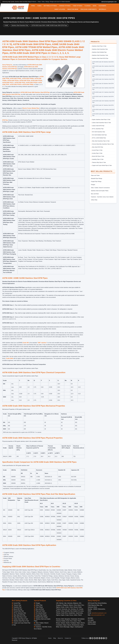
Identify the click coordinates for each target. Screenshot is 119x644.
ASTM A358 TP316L (37, 81)
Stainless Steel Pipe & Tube (99, 46)
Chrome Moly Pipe (19, 611)
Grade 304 (26, 343)
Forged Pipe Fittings (96, 181)
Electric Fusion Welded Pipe (31, 108)
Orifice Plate (94, 200)
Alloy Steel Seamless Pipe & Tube (101, 141)
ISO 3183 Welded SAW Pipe (99, 135)
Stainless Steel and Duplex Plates (100, 191)
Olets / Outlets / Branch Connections (100, 188)
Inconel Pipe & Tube (97, 150)
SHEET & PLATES (60, 9)
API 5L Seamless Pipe (98, 129)
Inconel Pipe (17, 603)
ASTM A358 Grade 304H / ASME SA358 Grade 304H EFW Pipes (49, 25)
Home (50, 638)
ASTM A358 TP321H (32, 83)
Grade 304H (10, 358)
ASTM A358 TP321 (20, 83)
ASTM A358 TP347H (16, 84)
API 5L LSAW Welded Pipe (99, 138)
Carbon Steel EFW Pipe (98, 126)
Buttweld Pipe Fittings (97, 178)
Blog (55, 638)
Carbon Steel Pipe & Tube (21, 619)
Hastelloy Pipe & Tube (98, 159)
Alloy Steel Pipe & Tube (20, 617)
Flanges (93, 185)
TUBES (39, 6)
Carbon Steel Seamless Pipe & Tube (101, 123)
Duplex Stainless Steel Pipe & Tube (101, 119)
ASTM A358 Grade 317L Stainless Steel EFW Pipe (103, 93)
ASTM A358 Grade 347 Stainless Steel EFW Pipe (103, 106)
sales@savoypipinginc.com (109, 2)
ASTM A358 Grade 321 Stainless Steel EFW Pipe (103, 97)
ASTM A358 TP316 (25, 81)
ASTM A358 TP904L (28, 84)
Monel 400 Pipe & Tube (98, 156)
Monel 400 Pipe (18, 609)
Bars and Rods (95, 194)
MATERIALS (103, 9)
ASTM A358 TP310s (13, 81)
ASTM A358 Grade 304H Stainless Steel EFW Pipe (35, 92)
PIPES (33, 6)
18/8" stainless (42, 343)
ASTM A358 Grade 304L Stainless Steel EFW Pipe (103, 67)
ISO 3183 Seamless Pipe (98, 132)
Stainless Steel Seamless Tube (100, 55)
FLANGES (88, 6)
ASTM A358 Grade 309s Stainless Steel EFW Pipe (103, 76)
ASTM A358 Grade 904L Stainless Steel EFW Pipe (103, 115)
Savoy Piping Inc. (7, 65)
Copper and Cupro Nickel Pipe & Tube (102, 165)
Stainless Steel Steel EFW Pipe (100, 58)
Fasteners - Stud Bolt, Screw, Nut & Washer (102, 197)
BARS (95, 6)
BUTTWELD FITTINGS (50, 6)
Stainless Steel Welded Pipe (99, 52)
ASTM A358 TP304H (28, 79)
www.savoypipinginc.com (98, 615)
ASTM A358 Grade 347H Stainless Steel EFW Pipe (103, 110)
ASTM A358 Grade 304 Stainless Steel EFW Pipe (103, 63)
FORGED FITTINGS (65, 6)
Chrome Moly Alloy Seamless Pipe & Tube (103, 144)
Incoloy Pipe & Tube (97, 153)
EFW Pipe (5, 120)
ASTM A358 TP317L (8, 83)
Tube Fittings (39, 607)
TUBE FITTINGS (78, 6)
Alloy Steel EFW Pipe (97, 147)
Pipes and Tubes (95, 175)
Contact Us (68, 638)
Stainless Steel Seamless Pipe (20, 25)
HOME (6, 25)
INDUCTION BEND (73, 9)
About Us (60, 638)
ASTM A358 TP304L (16, 79)
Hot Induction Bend (41, 613)
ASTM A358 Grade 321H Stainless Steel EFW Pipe (103, 102)
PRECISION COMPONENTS (89, 9)
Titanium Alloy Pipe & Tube (99, 162)
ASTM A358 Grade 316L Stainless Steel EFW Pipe (103, 89)
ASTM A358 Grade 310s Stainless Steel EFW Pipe (103, 80)
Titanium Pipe (17, 605)
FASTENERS (102, 6)
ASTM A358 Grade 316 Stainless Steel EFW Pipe (103, 84)
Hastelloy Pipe (18, 607)
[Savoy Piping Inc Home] (18, 8)
